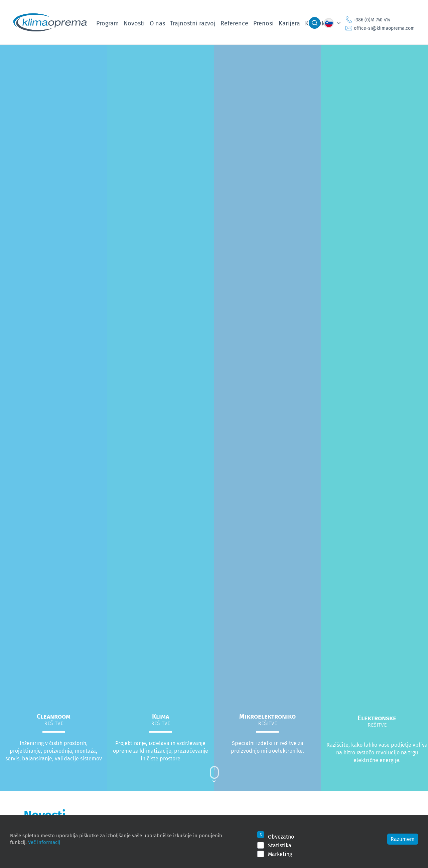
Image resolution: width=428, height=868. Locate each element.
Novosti (134, 23)
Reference (234, 23)
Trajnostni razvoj (193, 23)
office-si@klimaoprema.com (384, 28)
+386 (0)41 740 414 (372, 20)
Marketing (280, 854)
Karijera (289, 23)
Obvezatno (281, 837)
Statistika (280, 845)
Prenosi (263, 23)
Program (107, 23)
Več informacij (44, 842)
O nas (157, 23)
